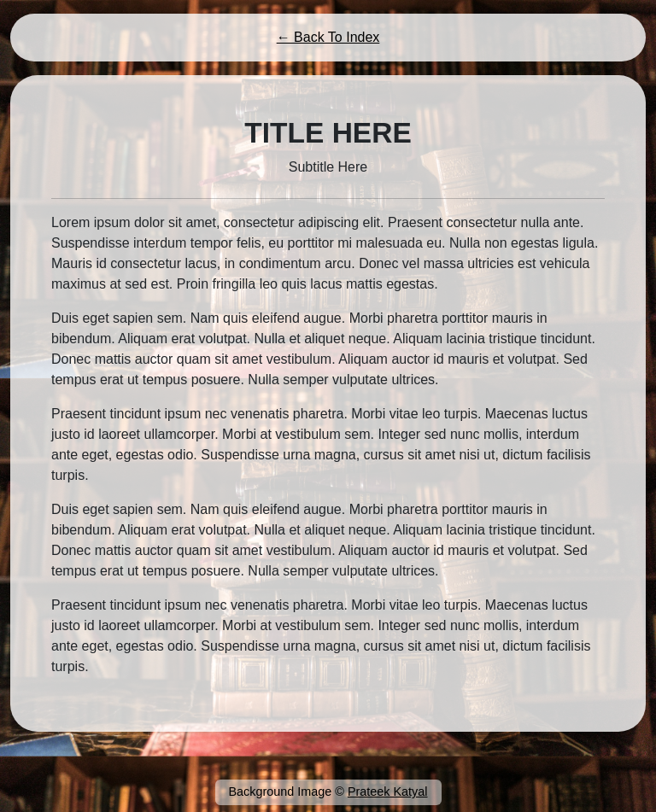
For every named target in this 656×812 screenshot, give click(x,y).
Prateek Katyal (388, 792)
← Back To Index (328, 37)
